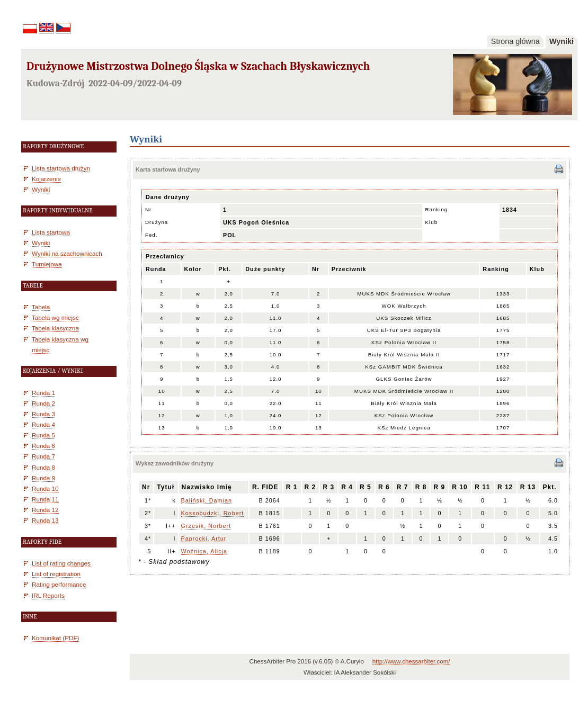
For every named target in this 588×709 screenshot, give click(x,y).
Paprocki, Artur (204, 539)
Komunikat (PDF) (55, 638)
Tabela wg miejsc (55, 317)
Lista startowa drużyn (61, 168)
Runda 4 (43, 424)
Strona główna (515, 41)
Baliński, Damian (207, 500)
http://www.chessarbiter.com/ (411, 661)
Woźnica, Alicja (204, 551)
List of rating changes (61, 563)
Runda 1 (43, 393)
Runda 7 (43, 456)
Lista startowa (51, 232)
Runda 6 (43, 446)
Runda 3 (43, 414)
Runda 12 (45, 510)
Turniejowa (47, 264)
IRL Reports (48, 595)
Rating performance (59, 584)
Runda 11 (45, 499)
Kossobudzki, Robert (213, 513)
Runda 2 (43, 403)
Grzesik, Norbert (206, 526)
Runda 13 (45, 520)
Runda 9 (43, 478)
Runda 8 (43, 467)
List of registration (56, 574)
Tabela (41, 307)
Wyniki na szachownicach (67, 253)
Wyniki (562, 41)
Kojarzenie (46, 179)
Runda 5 (43, 435)
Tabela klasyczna (55, 328)
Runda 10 (45, 488)
